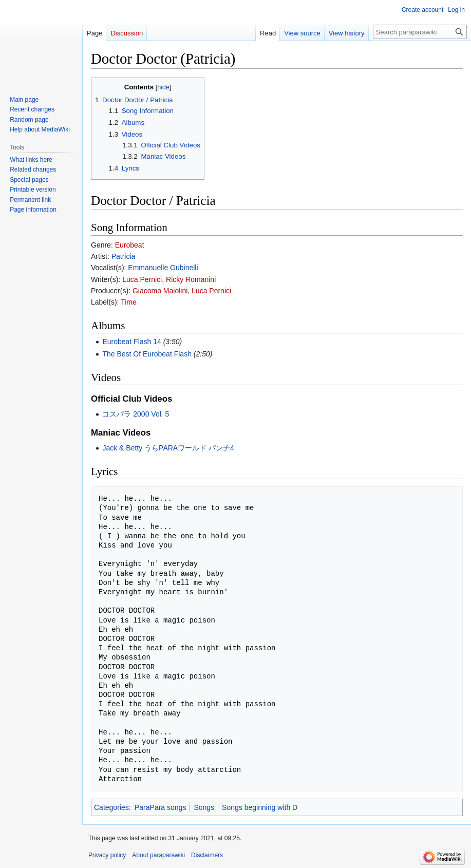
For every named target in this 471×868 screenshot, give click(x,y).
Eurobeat (130, 245)
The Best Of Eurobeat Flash (147, 354)
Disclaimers (207, 855)
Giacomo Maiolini (160, 291)
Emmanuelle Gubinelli (163, 268)
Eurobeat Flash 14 (131, 342)
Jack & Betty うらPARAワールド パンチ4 (168, 448)
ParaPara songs (160, 807)
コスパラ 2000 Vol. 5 (136, 414)
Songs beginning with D (260, 807)
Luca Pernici (142, 279)
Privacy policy (107, 855)
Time (129, 302)
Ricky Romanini (191, 279)
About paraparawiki (158, 855)
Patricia (124, 256)
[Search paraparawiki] (420, 32)
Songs (204, 807)
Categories (111, 807)
